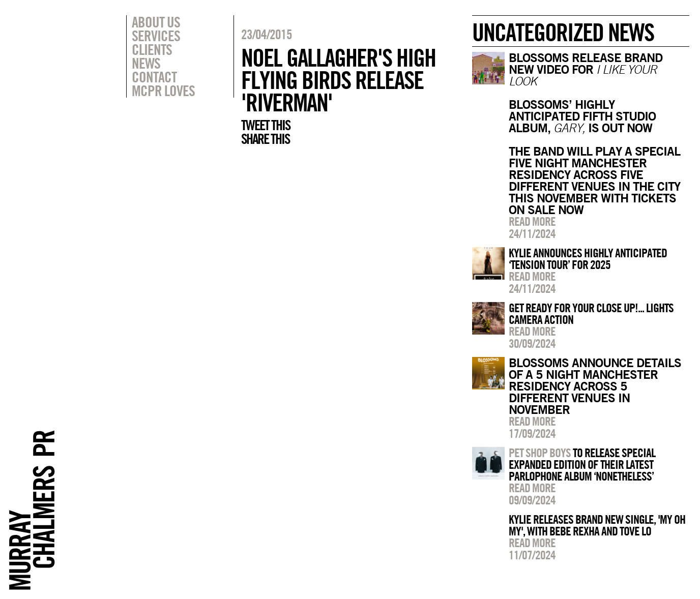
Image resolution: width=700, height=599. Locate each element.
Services (156, 36)
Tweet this (266, 125)
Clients (152, 49)
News (146, 63)
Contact (154, 77)
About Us (156, 22)
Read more (532, 221)
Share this (265, 139)
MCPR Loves (163, 91)
